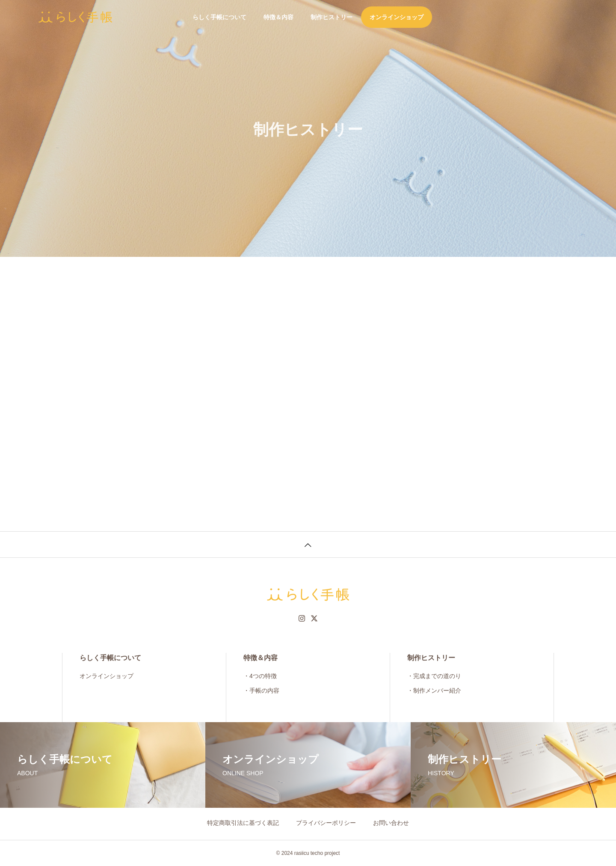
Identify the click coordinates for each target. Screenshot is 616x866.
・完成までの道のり (434, 676)
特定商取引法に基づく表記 (243, 823)
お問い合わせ (391, 823)
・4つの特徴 (260, 676)
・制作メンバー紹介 (434, 690)
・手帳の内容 (261, 690)
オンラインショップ (397, 17)
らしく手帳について (219, 17)
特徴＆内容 (278, 17)
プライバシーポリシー (326, 823)
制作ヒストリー (332, 17)
